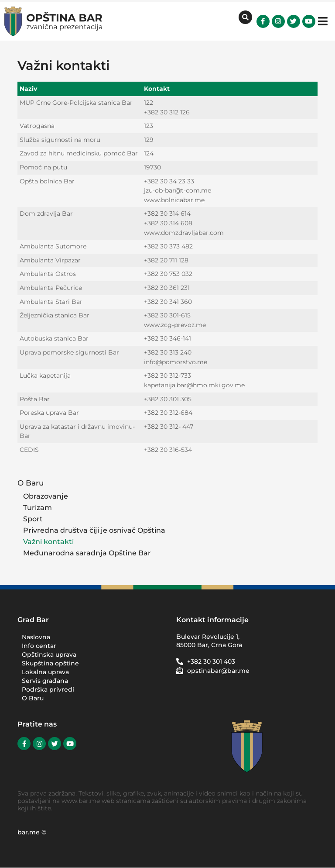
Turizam (38, 508)
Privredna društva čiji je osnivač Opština (94, 530)
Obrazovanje (46, 496)
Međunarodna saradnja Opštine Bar (87, 553)
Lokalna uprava (45, 672)
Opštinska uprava (49, 654)
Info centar (39, 646)
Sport (33, 519)
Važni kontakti (48, 542)
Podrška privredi (50, 689)
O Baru (34, 483)
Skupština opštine (50, 663)
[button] (323, 21)
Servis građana (45, 681)
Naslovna (36, 637)
